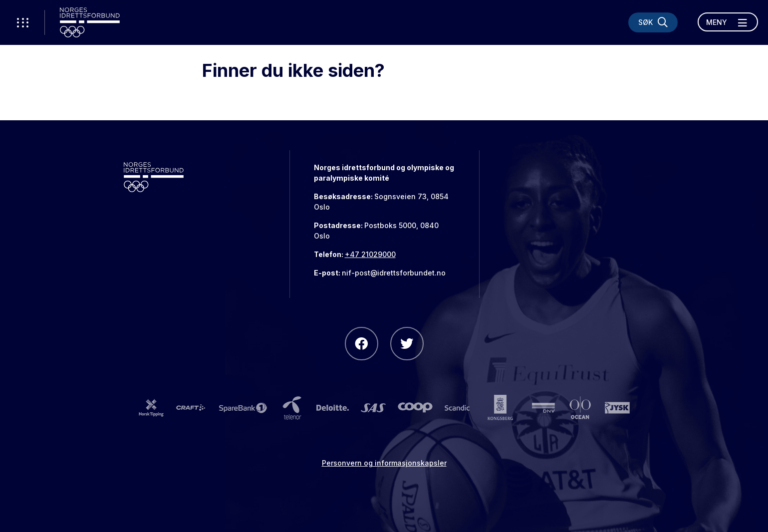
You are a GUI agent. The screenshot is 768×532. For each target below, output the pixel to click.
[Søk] (653, 22)
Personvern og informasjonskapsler (384, 463)
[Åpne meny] (728, 22)
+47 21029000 (370, 254)
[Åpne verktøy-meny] (22, 22)
